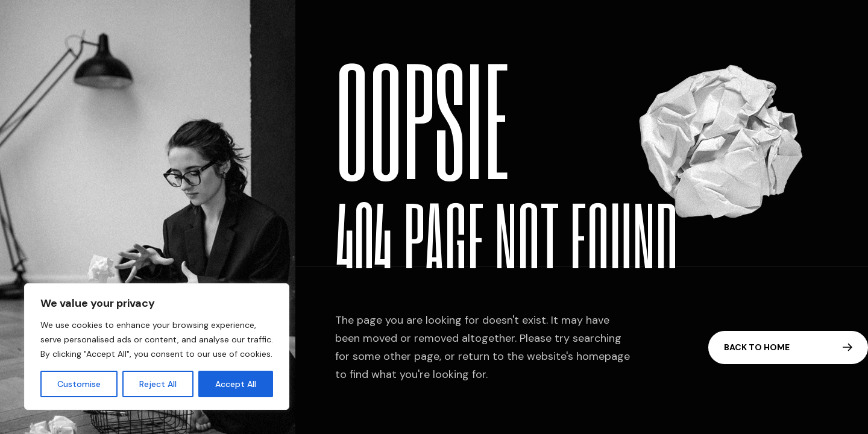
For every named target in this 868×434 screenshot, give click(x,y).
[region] (157, 347)
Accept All (236, 384)
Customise (79, 384)
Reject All (158, 384)
